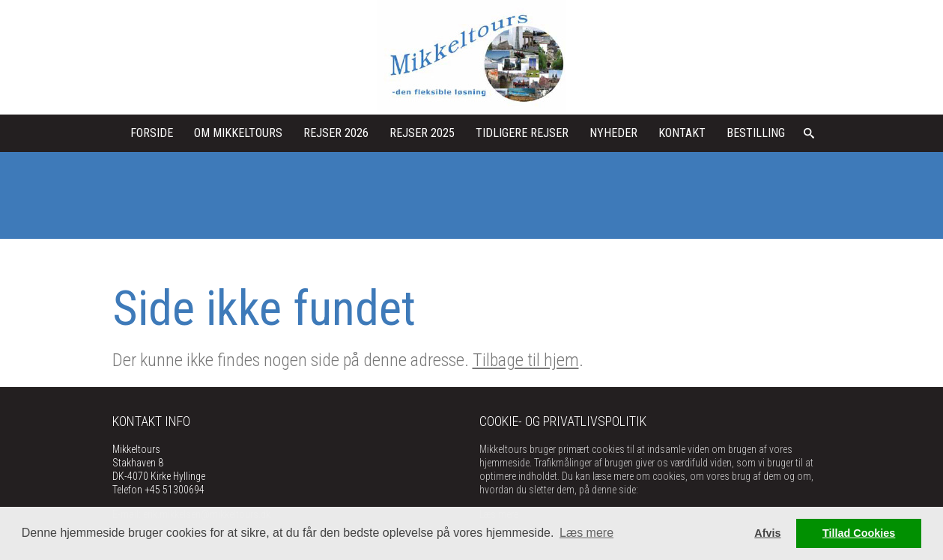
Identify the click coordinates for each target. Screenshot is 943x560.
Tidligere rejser (522, 133)
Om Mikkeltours (238, 133)
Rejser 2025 (422, 133)
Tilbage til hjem (526, 360)
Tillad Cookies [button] (859, 533)
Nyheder (613, 133)
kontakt (682, 133)
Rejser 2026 (336, 133)
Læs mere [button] (586, 533)
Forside (152, 133)
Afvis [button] (767, 533)
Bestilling (756, 133)
